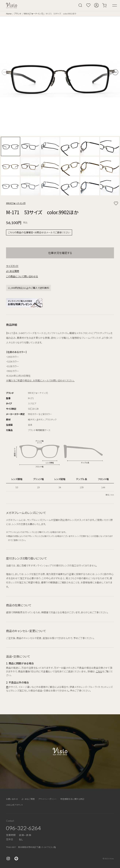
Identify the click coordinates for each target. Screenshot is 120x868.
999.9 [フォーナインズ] (34, 13)
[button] (115, 72)
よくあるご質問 (28, 799)
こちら (99, 671)
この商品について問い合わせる (22, 276)
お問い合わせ (12, 799)
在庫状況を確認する (60, 253)
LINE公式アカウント (15, 805)
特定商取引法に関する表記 (72, 799)
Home (9, 13)
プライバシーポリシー (47, 799)
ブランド (18, 13)
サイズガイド (12, 266)
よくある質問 (13, 271)
